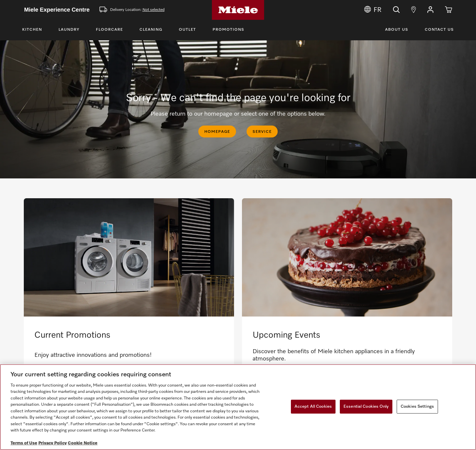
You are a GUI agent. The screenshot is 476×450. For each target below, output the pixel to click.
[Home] (238, 10)
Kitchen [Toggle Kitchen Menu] (32, 30)
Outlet (187, 30)
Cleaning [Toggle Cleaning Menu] (151, 30)
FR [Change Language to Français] (373, 10)
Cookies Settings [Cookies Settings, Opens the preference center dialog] (417, 407)
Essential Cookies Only (366, 407)
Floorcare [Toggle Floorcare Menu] (109, 30)
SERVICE (262, 132)
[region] (238, 407)
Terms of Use (24, 443)
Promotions (228, 30)
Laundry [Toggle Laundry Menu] (69, 30)
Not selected (154, 10)
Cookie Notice (83, 443)
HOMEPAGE (217, 132)
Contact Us (439, 30)
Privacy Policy (53, 443)
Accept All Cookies (313, 407)
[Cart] (449, 10)
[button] (430, 10)
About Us (397, 30)
